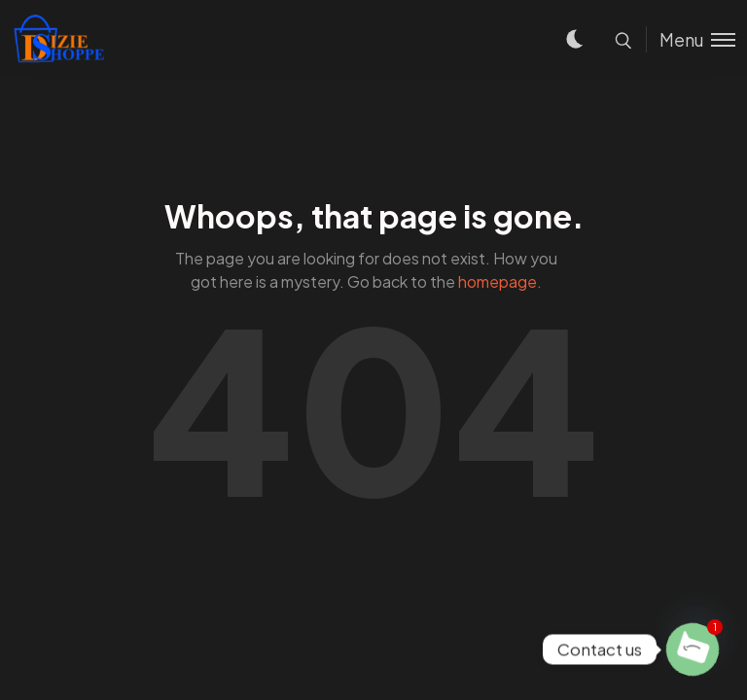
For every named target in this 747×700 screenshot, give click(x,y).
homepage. (500, 281)
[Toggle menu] (691, 39)
